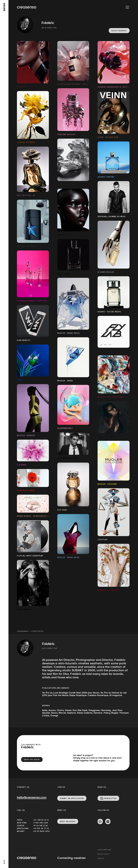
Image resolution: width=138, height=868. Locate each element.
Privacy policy (104, 854)
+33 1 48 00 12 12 (41, 820)
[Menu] (127, 7)
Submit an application (72, 798)
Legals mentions (104, 850)
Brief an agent (68, 821)
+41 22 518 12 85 (40, 826)
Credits (101, 858)
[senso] (4, 7)
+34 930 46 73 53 (41, 828)
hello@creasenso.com (32, 798)
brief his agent (32, 759)
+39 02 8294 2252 (41, 831)
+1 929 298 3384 (40, 823)
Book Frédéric (119, 31)
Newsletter (110, 798)
